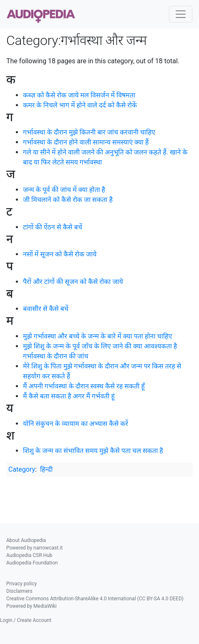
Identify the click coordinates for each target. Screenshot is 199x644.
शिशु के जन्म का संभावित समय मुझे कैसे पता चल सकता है (93, 451)
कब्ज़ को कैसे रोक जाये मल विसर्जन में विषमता (79, 95)
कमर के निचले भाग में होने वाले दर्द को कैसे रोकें (80, 105)
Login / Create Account (26, 620)
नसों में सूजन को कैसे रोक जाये (60, 254)
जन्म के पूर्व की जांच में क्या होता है (64, 190)
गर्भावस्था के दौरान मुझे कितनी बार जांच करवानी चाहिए (89, 132)
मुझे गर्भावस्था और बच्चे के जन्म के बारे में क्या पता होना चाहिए (97, 336)
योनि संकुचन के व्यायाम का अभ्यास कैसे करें (76, 424)
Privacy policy (21, 584)
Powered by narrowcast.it (34, 548)
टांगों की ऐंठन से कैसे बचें (53, 227)
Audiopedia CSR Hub (29, 555)
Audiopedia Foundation (32, 563)
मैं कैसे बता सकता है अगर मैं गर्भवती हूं (69, 396)
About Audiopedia (26, 540)
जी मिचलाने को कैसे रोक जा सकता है (68, 200)
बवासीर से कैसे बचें (46, 309)
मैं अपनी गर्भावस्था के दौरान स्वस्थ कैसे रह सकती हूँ (84, 386)
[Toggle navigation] (181, 14)
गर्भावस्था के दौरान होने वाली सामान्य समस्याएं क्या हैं (86, 142)
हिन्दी (46, 469)
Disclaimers (19, 591)
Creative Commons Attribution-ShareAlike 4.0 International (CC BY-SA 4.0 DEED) (95, 599)
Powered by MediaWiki (31, 606)
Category (22, 469)
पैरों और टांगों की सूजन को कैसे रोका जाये (73, 282)
